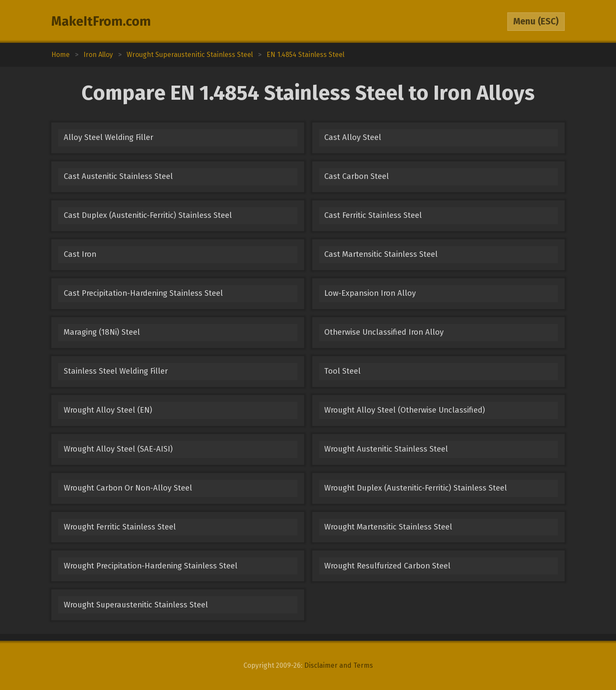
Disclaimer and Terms (339, 665)
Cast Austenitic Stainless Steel (118, 176)
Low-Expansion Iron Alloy (370, 293)
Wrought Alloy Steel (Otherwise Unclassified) (405, 410)
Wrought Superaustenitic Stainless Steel (136, 605)
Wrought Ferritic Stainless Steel (120, 527)
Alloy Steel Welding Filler (108, 137)
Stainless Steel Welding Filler (116, 371)
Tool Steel (342, 371)
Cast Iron (80, 254)
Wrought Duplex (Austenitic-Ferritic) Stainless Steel (416, 488)
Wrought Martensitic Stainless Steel (388, 527)
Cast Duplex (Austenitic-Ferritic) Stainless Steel (148, 215)
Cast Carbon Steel (357, 176)
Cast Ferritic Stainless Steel (373, 215)
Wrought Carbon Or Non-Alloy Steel (128, 488)
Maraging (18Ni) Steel (102, 332)
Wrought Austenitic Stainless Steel (386, 449)
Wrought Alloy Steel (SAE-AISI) (118, 449)
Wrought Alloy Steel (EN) (108, 410)
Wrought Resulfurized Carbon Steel (387, 566)
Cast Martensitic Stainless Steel (381, 254)
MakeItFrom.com (101, 21)
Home (61, 55)
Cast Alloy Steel (353, 137)
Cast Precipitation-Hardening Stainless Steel (143, 293)
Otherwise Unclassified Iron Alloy (384, 332)
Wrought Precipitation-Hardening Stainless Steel (151, 566)
